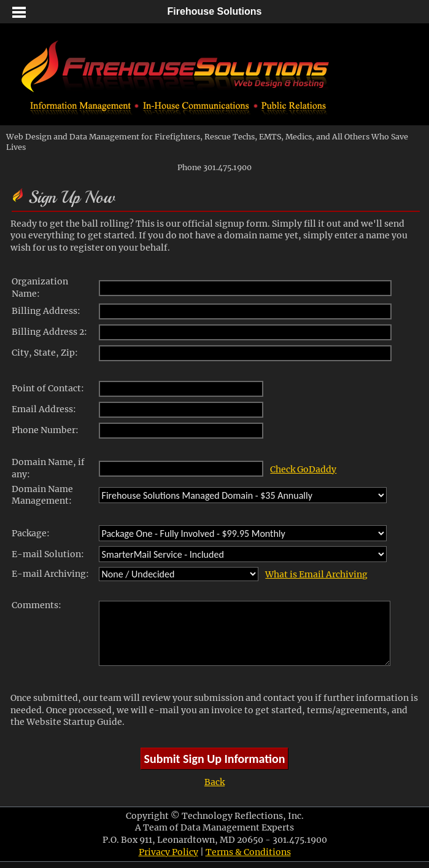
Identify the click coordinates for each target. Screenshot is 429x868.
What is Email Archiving (316, 574)
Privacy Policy (168, 852)
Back (214, 782)
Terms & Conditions (248, 852)
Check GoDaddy (303, 469)
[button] (18, 12)
